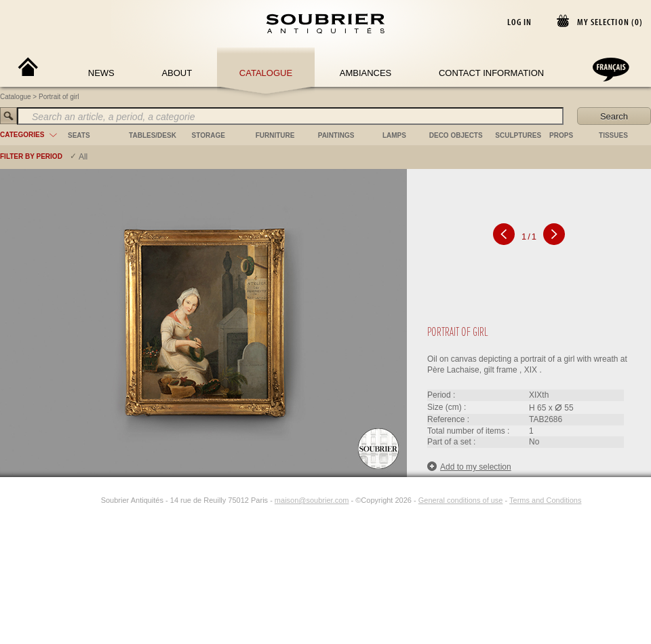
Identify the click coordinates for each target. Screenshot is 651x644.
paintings (336, 135)
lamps (394, 135)
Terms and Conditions (545, 500)
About (177, 73)
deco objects (456, 135)
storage (209, 135)
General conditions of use (461, 500)
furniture (275, 135)
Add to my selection (469, 467)
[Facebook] (77, 500)
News (101, 73)
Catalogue (266, 73)
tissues (613, 135)
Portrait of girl (59, 97)
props (561, 135)
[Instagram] (92, 500)
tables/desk (153, 135)
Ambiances (366, 73)
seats (79, 135)
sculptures (518, 135)
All (83, 157)
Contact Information (491, 73)
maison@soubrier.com (312, 500)
